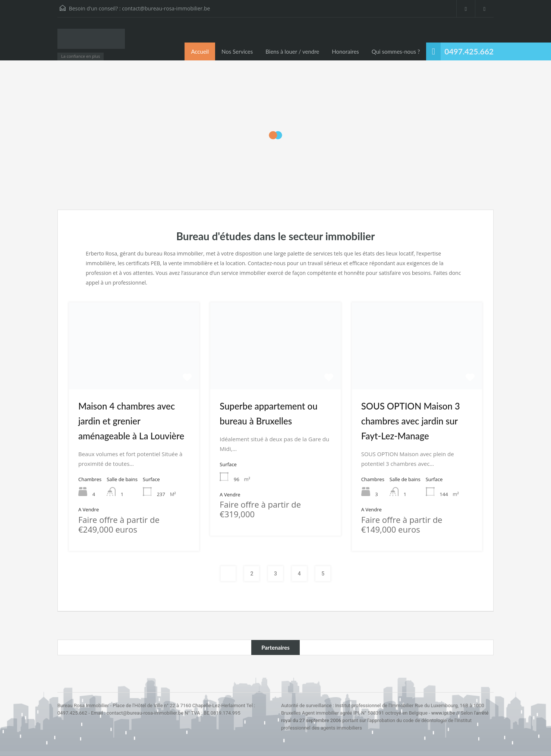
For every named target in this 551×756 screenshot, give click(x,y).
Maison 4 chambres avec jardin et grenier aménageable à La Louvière (131, 421)
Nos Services (237, 51)
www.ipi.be (443, 713)
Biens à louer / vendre (292, 51)
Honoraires (345, 51)
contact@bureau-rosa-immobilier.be (166, 8)
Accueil (200, 51)
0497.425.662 (469, 51)
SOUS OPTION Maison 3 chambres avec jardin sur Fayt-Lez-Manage (411, 421)
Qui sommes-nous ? (396, 51)
